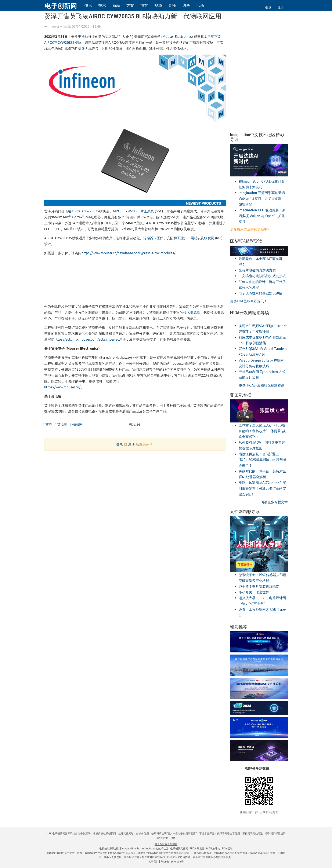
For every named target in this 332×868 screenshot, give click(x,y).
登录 (268, 7)
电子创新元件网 (179, 848)
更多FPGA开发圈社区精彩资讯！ (263, 385)
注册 (281, 7)
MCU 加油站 (213, 848)
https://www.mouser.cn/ (62, 387)
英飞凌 (61, 424)
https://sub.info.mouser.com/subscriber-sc (87, 339)
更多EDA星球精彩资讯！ (249, 301)
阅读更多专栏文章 (274, 502)
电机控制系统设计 (109, 848)
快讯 (88, 5)
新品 (116, 5)
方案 (130, 5)
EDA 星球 (227, 848)
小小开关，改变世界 (254, 592)
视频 (158, 5)
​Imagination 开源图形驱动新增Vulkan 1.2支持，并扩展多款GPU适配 (262, 198)
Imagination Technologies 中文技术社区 (145, 848)
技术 (102, 5)
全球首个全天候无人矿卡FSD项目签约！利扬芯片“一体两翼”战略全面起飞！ (262, 431)
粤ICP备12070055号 (172, 862)
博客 (144, 5)
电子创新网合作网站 (166, 844)
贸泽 (48, 424)
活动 (200, 5)
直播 (172, 5)
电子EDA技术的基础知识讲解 (261, 293)
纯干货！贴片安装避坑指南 (259, 586)
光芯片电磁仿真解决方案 (257, 270)
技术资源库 (192, 312)
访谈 (186, 5)
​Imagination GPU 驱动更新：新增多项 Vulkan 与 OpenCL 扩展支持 (262, 216)
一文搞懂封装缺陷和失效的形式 (262, 276)
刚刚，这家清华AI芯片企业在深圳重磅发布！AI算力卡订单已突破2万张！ (262, 488)
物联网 (76, 424)
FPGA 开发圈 (197, 848)
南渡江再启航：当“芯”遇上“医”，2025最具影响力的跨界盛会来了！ (263, 460)
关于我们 (154, 862)
